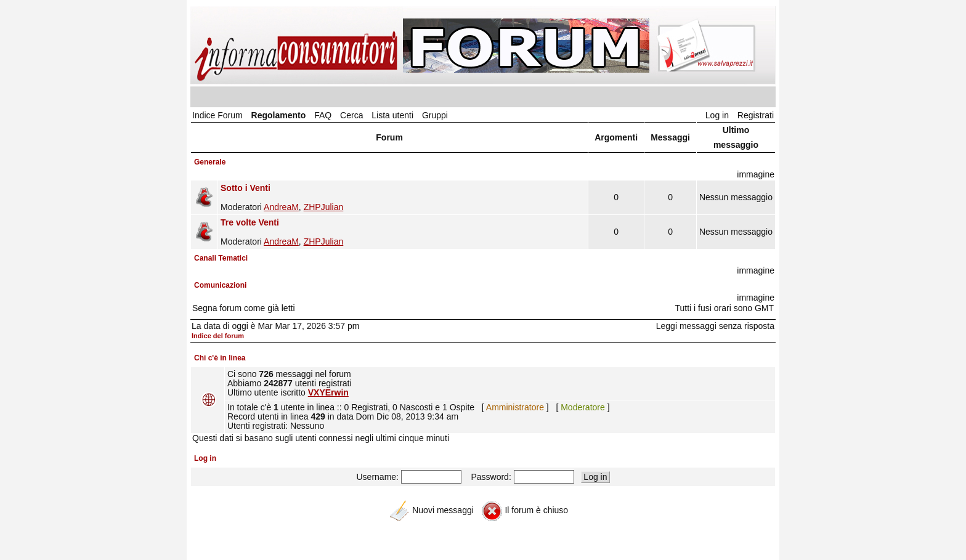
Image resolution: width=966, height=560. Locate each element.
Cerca (351, 115)
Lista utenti (392, 115)
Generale (210, 162)
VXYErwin (328, 392)
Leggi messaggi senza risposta (715, 326)
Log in (717, 115)
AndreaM (281, 207)
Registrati (756, 115)
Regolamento (279, 115)
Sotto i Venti (246, 188)
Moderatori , (403, 197)
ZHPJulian (324, 207)
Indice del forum (218, 336)
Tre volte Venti (250, 222)
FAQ (323, 115)
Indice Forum (217, 115)
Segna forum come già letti (244, 308)
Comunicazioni (220, 285)
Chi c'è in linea (220, 358)
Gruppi (435, 115)
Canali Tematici (221, 258)
